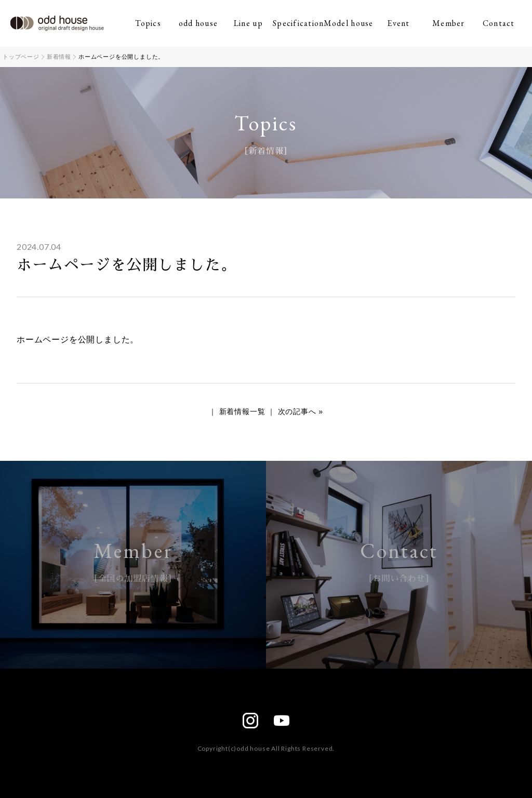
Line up (248, 23)
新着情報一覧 (242, 411)
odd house (198, 23)
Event (398, 23)
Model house (349, 23)
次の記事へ (297, 411)
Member (449, 23)
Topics (148, 23)
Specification (298, 23)
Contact (499, 23)
